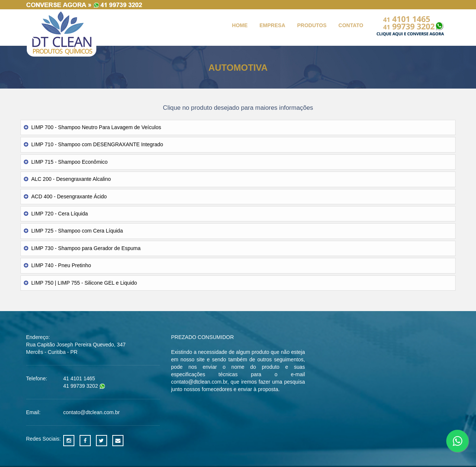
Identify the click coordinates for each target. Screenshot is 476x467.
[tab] (238, 127)
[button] (238, 127)
